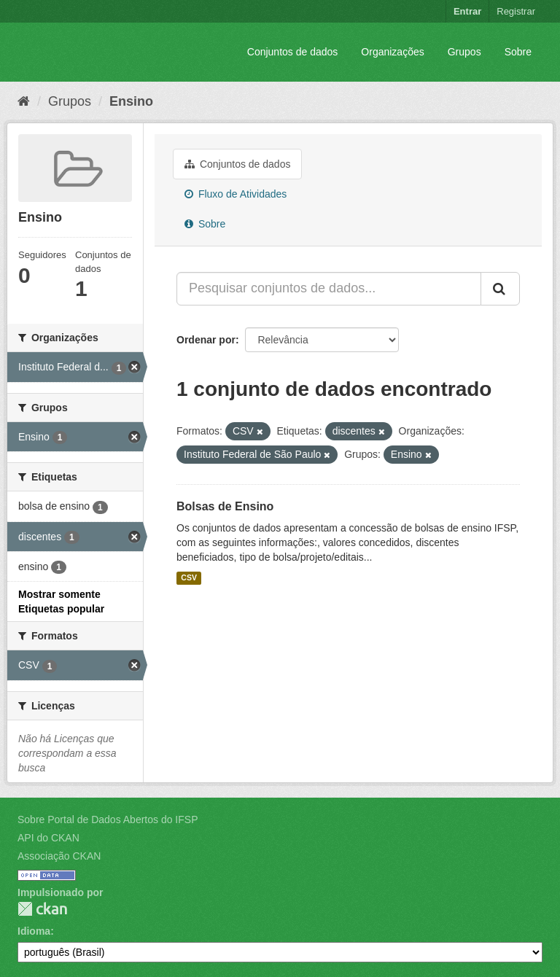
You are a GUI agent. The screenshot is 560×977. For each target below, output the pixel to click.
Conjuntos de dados (293, 52)
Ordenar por (206, 340)
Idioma (34, 931)
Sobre (518, 52)
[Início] (24, 101)
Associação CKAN (59, 856)
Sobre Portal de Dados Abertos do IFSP (108, 820)
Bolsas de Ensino (225, 506)
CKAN (42, 909)
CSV (189, 578)
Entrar (467, 11)
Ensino (131, 101)
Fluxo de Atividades (236, 194)
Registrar (516, 11)
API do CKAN (48, 838)
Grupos (464, 52)
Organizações (392, 52)
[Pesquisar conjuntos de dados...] (329, 289)
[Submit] (500, 289)
